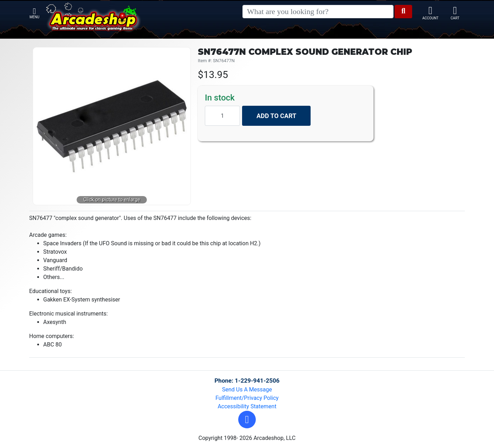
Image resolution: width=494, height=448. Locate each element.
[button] (247, 420)
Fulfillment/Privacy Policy (247, 398)
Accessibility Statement (247, 406)
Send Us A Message (247, 389)
